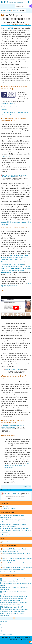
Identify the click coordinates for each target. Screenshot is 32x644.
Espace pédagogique (27, 640)
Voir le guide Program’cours (16, 285)
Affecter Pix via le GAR (13, 370)
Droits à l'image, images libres (12, 607)
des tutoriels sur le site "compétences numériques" (17, 465)
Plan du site (4, 622)
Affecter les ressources (9, 526)
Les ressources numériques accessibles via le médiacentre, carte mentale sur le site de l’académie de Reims (16, 570)
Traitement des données (6, 634)
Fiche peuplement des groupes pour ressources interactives (13, 426)
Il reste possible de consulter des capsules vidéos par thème (16, 222)
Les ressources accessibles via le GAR (14, 524)
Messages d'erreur (7, 535)
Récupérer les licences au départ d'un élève (15, 528)
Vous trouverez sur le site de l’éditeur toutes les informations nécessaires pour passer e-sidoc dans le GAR (15, 258)
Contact (3, 625)
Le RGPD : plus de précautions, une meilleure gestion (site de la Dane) (16, 559)
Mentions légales (5, 631)
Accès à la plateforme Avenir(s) (12, 601)
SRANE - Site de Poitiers (14, 2)
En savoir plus (5, 156)
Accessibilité (4, 628)
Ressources (15, 10)
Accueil (3, 10)
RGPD (10, 28)
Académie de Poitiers (9, 637)
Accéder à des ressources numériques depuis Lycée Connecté (14, 176)
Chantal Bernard (7, 542)
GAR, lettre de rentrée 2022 (12, 494)
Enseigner (8, 10)
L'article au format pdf (9, 509)
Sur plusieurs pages (26, 487)
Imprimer (5, 506)
